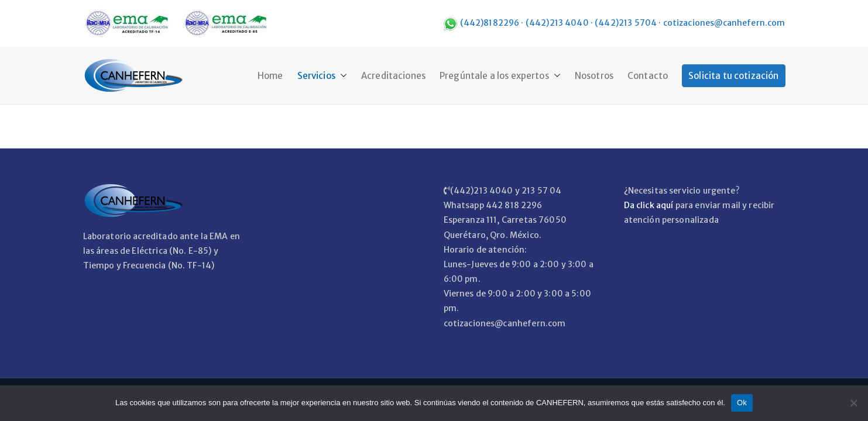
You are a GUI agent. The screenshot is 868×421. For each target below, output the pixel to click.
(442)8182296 (490, 23)
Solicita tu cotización (733, 76)
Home (270, 76)
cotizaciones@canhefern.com (724, 23)
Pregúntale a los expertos (500, 76)
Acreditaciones (393, 76)
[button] (341, 76)
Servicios (322, 76)
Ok (742, 403)
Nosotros (594, 76)
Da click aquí (649, 205)
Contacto (648, 76)
